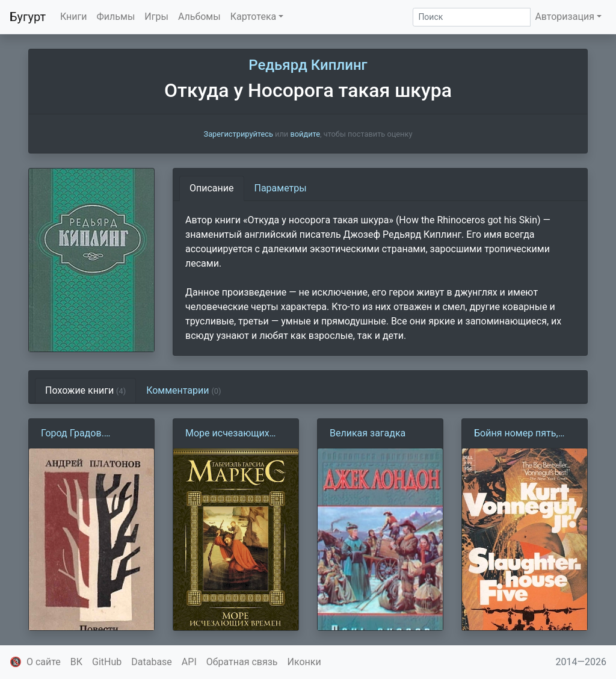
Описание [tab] (212, 188)
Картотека (254, 17)
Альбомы (199, 17)
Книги (74, 17)
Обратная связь (242, 662)
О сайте (44, 662)
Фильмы (116, 17)
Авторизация (565, 17)
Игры (156, 17)
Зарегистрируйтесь (239, 134)
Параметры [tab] (281, 188)
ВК (76, 662)
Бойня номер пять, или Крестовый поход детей (523, 434)
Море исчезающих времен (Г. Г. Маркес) (232, 434)
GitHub (107, 662)
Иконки (304, 662)
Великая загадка (368, 433)
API (189, 662)
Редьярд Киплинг (308, 65)
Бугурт (28, 17)
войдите (305, 134)
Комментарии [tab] (183, 390)
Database (152, 662)
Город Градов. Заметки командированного (85, 434)
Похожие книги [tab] (85, 390)
